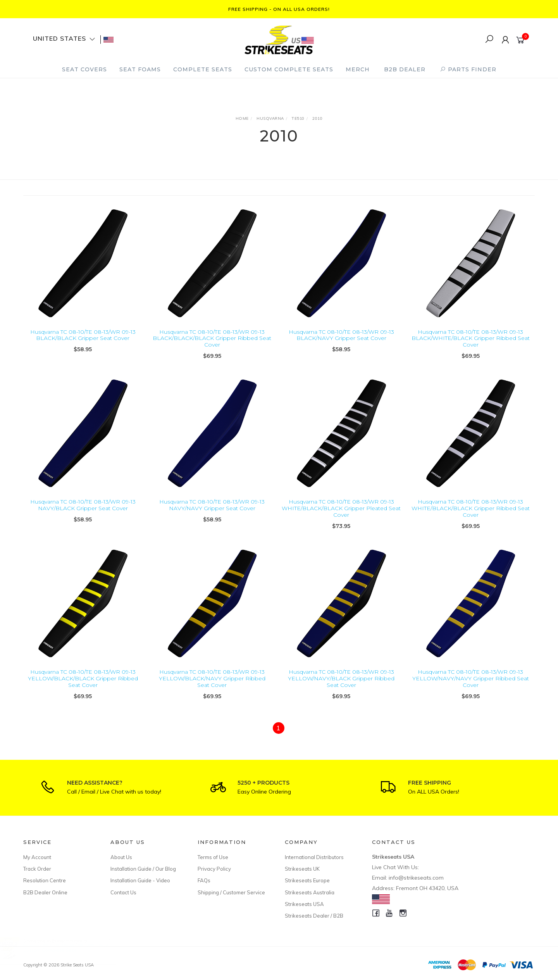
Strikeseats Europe (307, 880)
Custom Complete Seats (289, 69)
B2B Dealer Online (45, 892)
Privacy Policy (214, 869)
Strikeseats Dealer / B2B (314, 916)
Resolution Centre (45, 880)
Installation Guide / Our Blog (143, 869)
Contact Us (123, 892)
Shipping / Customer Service (231, 892)
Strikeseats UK (302, 869)
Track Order (37, 869)
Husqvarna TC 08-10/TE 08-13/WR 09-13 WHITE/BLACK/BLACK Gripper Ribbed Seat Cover (471, 516)
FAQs (204, 880)
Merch (358, 69)
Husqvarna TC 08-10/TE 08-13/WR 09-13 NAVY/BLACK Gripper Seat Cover (83, 512)
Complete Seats (203, 69)
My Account (37, 857)
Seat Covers (84, 69)
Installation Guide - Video (140, 880)
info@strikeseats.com (416, 878)
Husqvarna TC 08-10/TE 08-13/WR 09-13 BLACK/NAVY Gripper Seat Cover (341, 335)
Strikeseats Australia (310, 892)
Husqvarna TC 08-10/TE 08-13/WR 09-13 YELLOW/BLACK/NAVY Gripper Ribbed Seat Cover (212, 686)
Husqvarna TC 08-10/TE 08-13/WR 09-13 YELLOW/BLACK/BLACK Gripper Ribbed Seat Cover (83, 686)
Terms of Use (213, 857)
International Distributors (314, 857)
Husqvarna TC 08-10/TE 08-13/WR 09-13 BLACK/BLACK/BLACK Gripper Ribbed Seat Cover (212, 338)
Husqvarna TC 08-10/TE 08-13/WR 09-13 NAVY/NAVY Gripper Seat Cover (212, 512)
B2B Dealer (405, 69)
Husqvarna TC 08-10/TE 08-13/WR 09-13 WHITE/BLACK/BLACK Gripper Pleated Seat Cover (341, 516)
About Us (121, 857)
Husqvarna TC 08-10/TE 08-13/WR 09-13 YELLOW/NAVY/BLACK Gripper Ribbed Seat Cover (341, 686)
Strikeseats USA (304, 904)
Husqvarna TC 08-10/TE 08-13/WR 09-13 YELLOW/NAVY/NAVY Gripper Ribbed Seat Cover (471, 686)
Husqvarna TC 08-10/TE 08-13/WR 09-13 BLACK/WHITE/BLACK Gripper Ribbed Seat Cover (471, 338)
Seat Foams (140, 69)
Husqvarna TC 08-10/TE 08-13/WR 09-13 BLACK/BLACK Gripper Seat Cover (83, 335)
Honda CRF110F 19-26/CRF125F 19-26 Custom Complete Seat (73, 948)
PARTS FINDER (468, 69)
